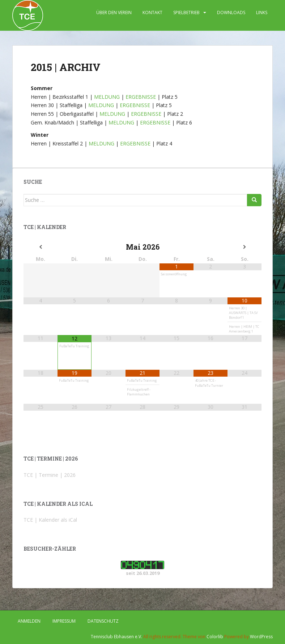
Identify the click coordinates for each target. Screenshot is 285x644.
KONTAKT (152, 12)
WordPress (261, 637)
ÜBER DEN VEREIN (114, 12)
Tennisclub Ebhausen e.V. (116, 637)
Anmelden (29, 621)
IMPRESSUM (64, 621)
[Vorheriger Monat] (41, 247)
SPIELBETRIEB (186, 12)
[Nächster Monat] (244, 247)
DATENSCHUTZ (103, 621)
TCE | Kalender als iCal (50, 520)
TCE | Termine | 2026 (50, 475)
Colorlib (215, 637)
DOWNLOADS (231, 12)
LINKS (262, 12)
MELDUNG (107, 97)
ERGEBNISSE (141, 97)
